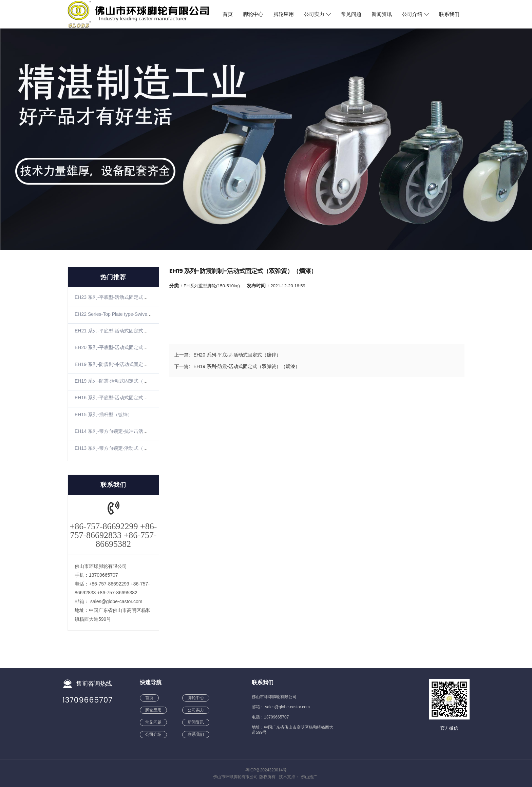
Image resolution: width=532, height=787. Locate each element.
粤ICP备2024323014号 (266, 770)
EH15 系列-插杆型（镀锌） (103, 415)
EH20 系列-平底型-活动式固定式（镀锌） (118, 347)
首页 (228, 14)
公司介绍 (415, 14)
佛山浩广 (309, 777)
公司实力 (317, 14)
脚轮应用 (284, 14)
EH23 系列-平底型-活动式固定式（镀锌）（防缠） (128, 297)
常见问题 (351, 14)
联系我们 (449, 14)
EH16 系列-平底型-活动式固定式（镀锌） (118, 398)
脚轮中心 (253, 14)
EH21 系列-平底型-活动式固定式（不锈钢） (121, 331)
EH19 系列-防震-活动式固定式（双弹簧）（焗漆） (128, 381)
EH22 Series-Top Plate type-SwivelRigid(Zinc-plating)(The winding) (145, 314)
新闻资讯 (382, 14)
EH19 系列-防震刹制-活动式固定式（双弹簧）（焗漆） (133, 364)
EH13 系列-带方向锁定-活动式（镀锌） (116, 448)
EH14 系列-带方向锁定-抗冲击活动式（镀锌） (123, 431)
